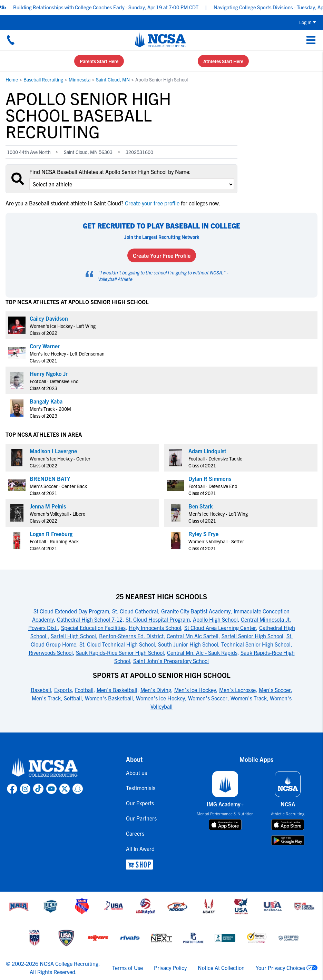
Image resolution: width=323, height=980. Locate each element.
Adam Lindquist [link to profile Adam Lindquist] (207, 451)
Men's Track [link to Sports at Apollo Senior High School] (46, 698)
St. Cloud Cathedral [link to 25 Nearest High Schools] (135, 611)
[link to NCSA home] (45, 768)
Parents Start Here (99, 61)
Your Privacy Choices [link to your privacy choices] (280, 968)
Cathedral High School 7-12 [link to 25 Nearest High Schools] (90, 619)
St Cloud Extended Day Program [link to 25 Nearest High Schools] (71, 611)
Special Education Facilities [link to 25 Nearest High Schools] (93, 628)
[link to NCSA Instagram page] (25, 789)
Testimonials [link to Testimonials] (141, 788)
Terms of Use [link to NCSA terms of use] (128, 968)
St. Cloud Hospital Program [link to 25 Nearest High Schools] (158, 619)
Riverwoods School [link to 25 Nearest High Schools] (51, 652)
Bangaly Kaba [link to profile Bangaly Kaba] (46, 401)
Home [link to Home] (12, 79)
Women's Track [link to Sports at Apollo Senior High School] (249, 698)
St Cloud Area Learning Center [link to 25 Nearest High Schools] (220, 628)
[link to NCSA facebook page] (12, 789)
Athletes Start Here (223, 61)
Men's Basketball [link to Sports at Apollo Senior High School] (117, 690)
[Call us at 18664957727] (11, 40)
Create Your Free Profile (162, 255)
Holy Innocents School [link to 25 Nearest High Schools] (155, 628)
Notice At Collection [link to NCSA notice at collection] (221, 968)
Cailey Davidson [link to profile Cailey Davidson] (49, 318)
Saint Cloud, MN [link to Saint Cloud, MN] (113, 79)
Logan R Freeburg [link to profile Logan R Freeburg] (51, 534)
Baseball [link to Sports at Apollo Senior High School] (41, 690)
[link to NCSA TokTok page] (38, 789)
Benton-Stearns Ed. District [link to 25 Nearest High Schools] (131, 636)
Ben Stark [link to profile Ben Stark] (200, 506)
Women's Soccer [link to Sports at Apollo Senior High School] (208, 698)
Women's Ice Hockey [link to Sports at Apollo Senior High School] (160, 698)
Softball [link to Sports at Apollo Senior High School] (73, 698)
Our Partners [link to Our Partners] (141, 818)
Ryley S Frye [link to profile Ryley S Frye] (203, 534)
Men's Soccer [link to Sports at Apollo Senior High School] (275, 690)
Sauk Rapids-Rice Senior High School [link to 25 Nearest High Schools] (120, 652)
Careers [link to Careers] (135, 833)
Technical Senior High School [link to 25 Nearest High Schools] (256, 644)
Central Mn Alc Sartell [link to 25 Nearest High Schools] (193, 636)
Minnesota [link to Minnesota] (80, 79)
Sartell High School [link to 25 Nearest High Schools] (73, 636)
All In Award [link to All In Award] (140, 848)
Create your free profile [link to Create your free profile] (152, 203)
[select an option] (132, 184)
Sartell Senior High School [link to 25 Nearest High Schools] (252, 636)
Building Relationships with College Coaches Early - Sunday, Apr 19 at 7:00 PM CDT (117, 7)
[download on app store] (225, 825)
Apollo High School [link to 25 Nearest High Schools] (215, 619)
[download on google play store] (288, 840)
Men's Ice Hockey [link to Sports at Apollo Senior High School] (195, 690)
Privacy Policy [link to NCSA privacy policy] (170, 968)
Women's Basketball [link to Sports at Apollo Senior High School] (109, 698)
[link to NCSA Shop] (141, 865)
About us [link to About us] (136, 773)
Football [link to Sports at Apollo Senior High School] (84, 690)
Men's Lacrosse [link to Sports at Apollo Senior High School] (237, 690)
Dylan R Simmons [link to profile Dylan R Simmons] (210, 478)
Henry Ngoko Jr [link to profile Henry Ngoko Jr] (49, 373)
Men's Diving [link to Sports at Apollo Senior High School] (156, 690)
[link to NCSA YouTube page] (51, 789)
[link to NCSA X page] (65, 789)
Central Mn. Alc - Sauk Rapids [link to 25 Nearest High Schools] (202, 652)
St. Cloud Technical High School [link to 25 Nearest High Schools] (117, 644)
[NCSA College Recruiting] (160, 40)
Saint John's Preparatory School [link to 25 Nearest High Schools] (171, 661)
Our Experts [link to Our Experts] (140, 803)
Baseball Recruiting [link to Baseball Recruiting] (43, 79)
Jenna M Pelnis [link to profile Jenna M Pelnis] (48, 506)
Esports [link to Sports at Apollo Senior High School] (63, 690)
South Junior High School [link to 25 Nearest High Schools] (188, 644)
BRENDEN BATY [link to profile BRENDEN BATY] (50, 478)
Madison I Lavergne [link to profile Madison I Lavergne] (53, 451)
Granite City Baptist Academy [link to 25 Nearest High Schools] (196, 611)
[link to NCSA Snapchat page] (78, 789)
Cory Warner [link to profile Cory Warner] (45, 346)
